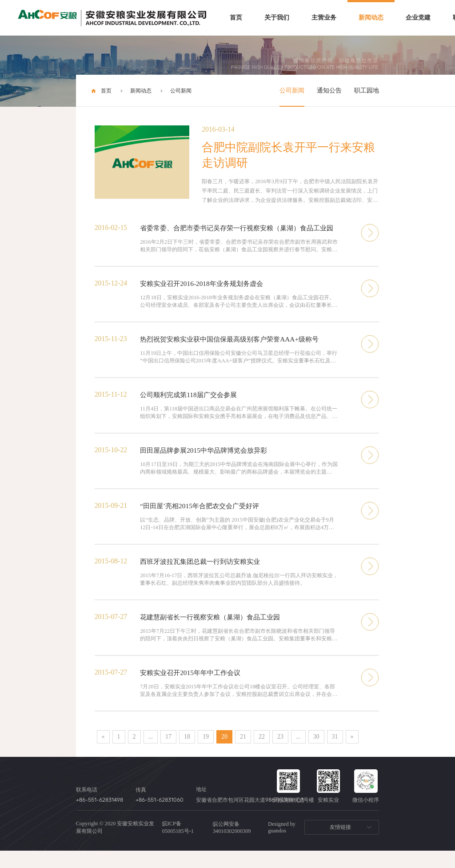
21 (243, 754)
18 (187, 754)
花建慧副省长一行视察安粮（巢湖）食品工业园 (215, 633)
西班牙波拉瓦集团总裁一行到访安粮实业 (204, 576)
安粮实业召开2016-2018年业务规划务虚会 (205, 294)
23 (280, 754)
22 (262, 754)
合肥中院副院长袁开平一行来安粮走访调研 (288, 155)
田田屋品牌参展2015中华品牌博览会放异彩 (208, 463)
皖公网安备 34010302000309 (232, 845)
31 (335, 754)
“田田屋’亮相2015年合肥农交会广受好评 (203, 520)
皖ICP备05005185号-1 (178, 845)
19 (206, 754)
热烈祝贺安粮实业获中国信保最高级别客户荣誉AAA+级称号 (235, 350)
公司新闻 (181, 91)
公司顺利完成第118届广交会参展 (191, 407)
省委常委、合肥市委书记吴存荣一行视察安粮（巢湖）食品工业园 (239, 233)
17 (168, 754)
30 (316, 754)
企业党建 (418, 18)
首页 (236, 18)
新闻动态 (371, 18)
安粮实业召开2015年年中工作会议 (193, 689)
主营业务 (324, 18)
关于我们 (277, 18)
